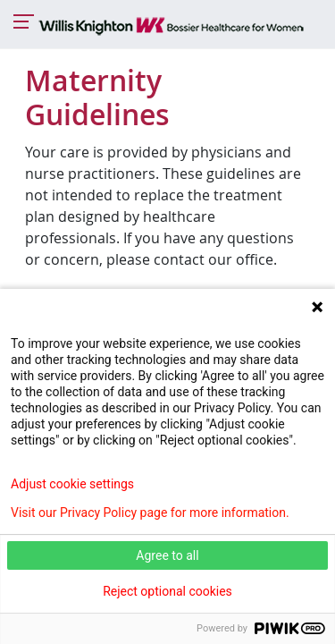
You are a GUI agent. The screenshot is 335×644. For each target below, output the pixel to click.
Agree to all (167, 555)
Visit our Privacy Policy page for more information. (150, 513)
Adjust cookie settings (72, 484)
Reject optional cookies (167, 591)
